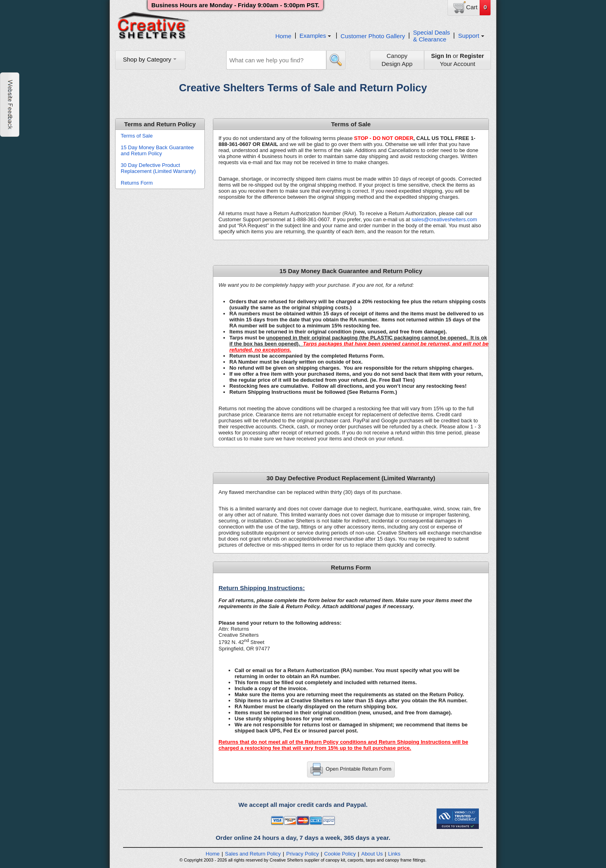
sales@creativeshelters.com (444, 219)
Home (283, 36)
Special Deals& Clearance (432, 36)
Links (394, 854)
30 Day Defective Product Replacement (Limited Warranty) (158, 168)
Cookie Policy (340, 854)
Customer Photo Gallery (373, 36)
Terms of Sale (137, 136)
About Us (372, 854)
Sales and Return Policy (253, 854)
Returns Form (137, 183)
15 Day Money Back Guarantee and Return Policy (157, 150)
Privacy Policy (302, 854)
